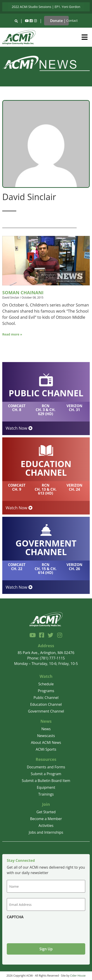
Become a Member (46, 819)
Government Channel (46, 711)
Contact (72, 21)
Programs (46, 691)
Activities (46, 826)
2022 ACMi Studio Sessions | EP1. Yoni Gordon (46, 7)
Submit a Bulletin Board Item (46, 781)
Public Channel (46, 698)
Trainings (46, 794)
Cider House (78, 976)
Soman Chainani (23, 293)
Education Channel (46, 704)
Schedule (46, 684)
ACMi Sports (46, 749)
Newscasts (46, 736)
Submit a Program (46, 774)
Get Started (46, 812)
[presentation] (41, 929)
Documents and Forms (46, 767)
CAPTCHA (15, 917)
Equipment (46, 787)
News (46, 729)
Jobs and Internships (46, 832)
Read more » (12, 334)
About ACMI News (46, 742)
